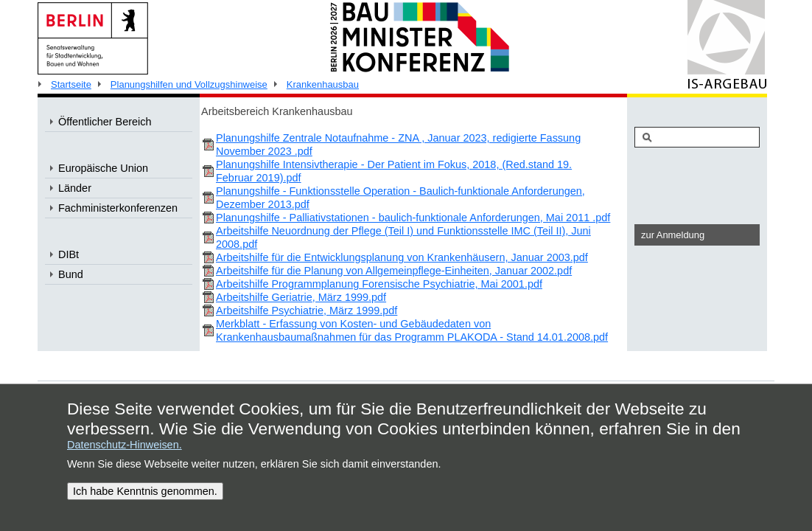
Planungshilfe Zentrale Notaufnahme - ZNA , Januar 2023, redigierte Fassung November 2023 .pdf (398, 145)
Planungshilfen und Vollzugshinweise (189, 84)
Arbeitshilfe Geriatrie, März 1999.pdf (301, 297)
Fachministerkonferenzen (118, 208)
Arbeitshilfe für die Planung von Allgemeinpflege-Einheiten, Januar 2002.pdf (394, 271)
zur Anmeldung (673, 235)
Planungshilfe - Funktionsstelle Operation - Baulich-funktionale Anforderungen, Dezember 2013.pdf (400, 198)
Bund (71, 274)
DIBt (69, 254)
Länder (75, 188)
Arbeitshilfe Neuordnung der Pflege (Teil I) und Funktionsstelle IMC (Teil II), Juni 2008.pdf (403, 237)
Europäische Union (103, 168)
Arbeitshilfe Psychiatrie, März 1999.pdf (307, 310)
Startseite (71, 84)
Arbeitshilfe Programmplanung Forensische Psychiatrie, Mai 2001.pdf (379, 284)
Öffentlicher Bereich (105, 122)
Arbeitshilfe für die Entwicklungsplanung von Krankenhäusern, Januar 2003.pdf (402, 257)
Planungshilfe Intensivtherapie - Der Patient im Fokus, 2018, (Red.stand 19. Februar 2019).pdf (394, 171)
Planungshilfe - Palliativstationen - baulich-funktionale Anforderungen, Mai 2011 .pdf (413, 218)
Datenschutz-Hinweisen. (125, 445)
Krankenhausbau (323, 84)
